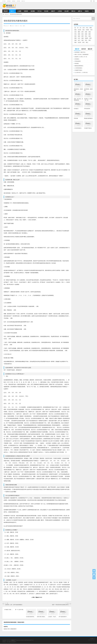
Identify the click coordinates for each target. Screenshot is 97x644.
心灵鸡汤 (60, 11)
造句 (83, 42)
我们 (75, 36)
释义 (87, 42)
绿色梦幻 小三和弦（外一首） (81, 57)
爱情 (75, 38)
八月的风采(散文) (78, 68)
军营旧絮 (77, 63)
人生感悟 (19, 11)
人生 (84, 28)
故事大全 (80, 11)
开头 (75, 34)
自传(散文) (77, 59)
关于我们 (4, 1)
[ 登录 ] (8, 629)
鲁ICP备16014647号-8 (29, 640)
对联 (86, 32)
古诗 (83, 30)
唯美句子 (12, 11)
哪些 (79, 32)
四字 (82, 32)
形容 (79, 34)
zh (80, 28)
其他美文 (87, 11)
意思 (86, 34)
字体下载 (8, 642)
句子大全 (39, 11)
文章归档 (18, 1)
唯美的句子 (7, 26)
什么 (87, 28)
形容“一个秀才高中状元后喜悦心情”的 (60, 605)
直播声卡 (15, 642)
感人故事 (67, 11)
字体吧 (11, 642)
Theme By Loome (91, 640)
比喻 (90, 36)
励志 (75, 30)
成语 (90, 34)
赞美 (75, 42)
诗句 (86, 40)
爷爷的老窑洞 (78, 61)
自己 (79, 40)
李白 (86, 36)
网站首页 (6, 11)
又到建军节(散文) (78, 70)
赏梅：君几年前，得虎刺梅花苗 (82, 54)
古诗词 (87, 30)
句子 (91, 30)
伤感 (91, 28)
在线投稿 (14, 1)
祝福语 (86, 38)
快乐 (82, 34)
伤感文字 (53, 11)
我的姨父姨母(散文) (79, 66)
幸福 (90, 32)
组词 (90, 38)
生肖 (79, 38)
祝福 (82, 38)
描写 (82, 36)
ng (75, 28)
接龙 (79, 36)
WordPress (23, 640)
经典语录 (26, 11)
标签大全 (23, 1)
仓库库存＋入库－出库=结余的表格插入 (14, 605)
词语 (82, 40)
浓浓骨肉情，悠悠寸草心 (80, 52)
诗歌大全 (73, 11)
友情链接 (9, 1)
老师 (75, 40)
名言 (75, 32)
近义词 (79, 42)
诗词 (90, 40)
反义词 (79, 30)
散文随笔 (33, 11)
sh (78, 28)
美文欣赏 (46, 11)
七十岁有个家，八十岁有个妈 (81, 72)
